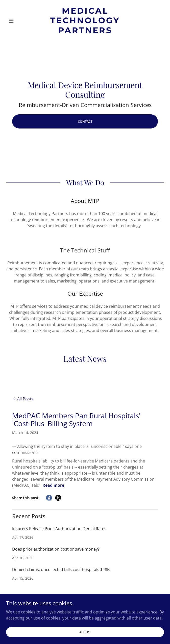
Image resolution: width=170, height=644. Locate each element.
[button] (18, 21)
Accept (85, 636)
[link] (85, 21)
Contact (85, 122)
